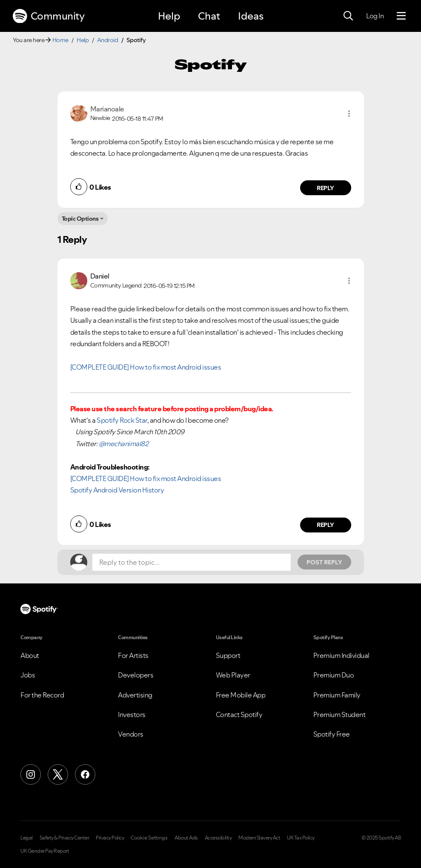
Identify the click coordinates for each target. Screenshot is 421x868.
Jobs (28, 675)
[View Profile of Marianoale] (107, 109)
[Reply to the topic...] (192, 562)
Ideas (251, 16)
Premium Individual (341, 655)
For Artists (133, 655)
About (30, 655)
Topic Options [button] (80, 219)
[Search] (348, 16)
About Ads (186, 838)
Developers (136, 675)
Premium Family (337, 695)
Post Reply (324, 562)
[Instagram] (31, 774)
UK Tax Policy (301, 838)
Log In (375, 16)
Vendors (131, 734)
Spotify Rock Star (122, 420)
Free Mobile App (241, 695)
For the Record (42, 695)
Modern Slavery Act (259, 838)
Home (60, 40)
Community (49, 16)
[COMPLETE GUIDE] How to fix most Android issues (146, 367)
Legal (27, 838)
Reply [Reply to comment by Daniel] (325, 525)
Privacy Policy (110, 838)
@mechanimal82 (124, 444)
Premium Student (339, 714)
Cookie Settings (149, 838)
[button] (349, 114)
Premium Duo (334, 675)
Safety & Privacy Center (64, 838)
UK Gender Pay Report (45, 851)
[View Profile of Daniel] (100, 276)
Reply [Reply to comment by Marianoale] (325, 188)
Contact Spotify (239, 714)
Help (169, 16)
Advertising (135, 695)
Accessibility (218, 838)
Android (108, 40)
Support (228, 655)
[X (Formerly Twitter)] (58, 774)
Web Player (233, 675)
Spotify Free (332, 734)
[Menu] (401, 16)
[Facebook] (85, 774)
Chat (209, 16)
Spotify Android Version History (117, 490)
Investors (132, 714)
